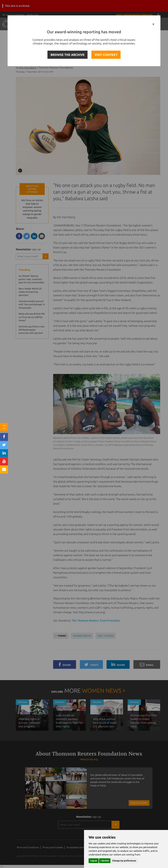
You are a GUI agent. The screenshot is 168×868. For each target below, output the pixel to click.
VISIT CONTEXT (106, 55)
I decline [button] (105, 861)
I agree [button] (94, 861)
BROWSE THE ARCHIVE (67, 55)
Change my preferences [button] (124, 861)
